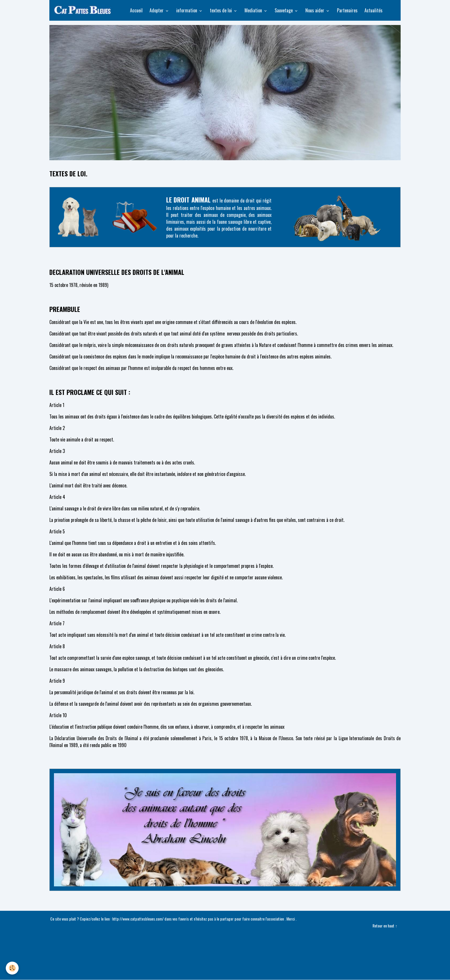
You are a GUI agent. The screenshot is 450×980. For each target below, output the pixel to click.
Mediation (254, 10)
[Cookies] (12, 968)
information (187, 10)
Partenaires (347, 10)
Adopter (157, 10)
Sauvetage (284, 10)
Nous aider (315, 10)
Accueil (136, 10)
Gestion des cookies (225, 972)
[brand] (84, 10)
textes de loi (221, 10)
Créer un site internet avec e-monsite (225, 946)
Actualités (374, 10)
